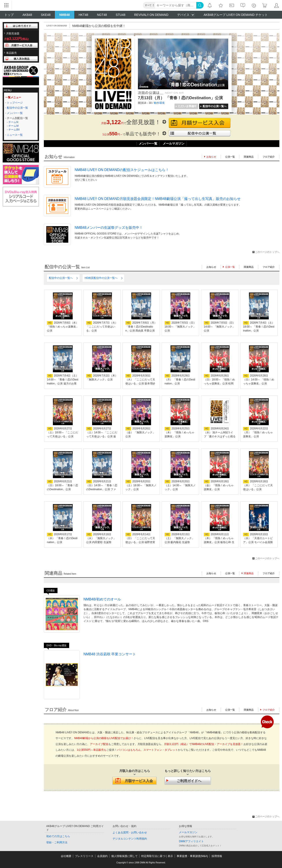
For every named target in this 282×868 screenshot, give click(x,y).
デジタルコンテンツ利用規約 (130, 839)
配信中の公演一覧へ (61, 278)
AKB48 (27, 15)
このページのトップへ (267, 252)
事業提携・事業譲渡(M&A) (192, 856)
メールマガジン (174, 143)
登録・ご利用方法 (57, 842)
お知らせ (211, 267)
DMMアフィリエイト (191, 841)
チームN (13, 122)
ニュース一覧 (15, 135)
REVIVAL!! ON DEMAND (151, 15)
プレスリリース (84, 856)
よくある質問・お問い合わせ (130, 833)
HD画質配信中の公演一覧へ (101, 278)
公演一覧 (230, 157)
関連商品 (249, 157)
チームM (13, 126)
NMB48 (64, 15)
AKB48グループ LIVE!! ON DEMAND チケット (236, 15)
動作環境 (159, 103)
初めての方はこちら (58, 836)
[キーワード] (176, 5)
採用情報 (217, 856)
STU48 (121, 15)
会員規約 (102, 856)
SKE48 (46, 15)
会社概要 (66, 856)
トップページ (15, 103)
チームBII (14, 130)
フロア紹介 (269, 157)
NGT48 (102, 15)
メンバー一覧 (15, 113)
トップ (9, 15)
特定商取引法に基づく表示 (157, 856)
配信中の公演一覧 (17, 108)
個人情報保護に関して (124, 856)
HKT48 (83, 15)
